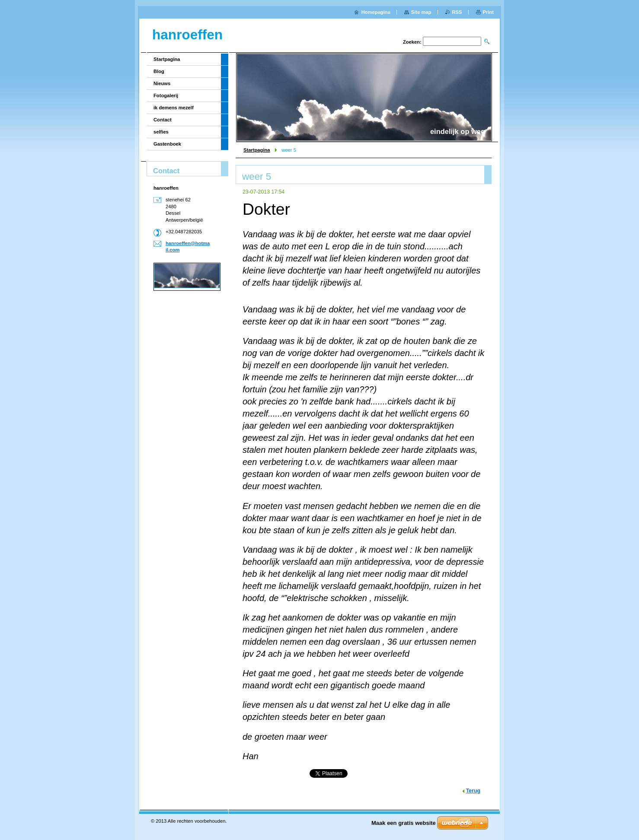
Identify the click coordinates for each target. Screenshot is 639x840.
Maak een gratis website (404, 823)
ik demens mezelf (174, 108)
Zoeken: (412, 42)
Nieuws (162, 83)
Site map (421, 12)
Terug (473, 791)
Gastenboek (167, 144)
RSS (457, 12)
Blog (159, 71)
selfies (161, 132)
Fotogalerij (166, 95)
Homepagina (376, 12)
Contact (163, 120)
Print (488, 12)
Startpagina (257, 150)
